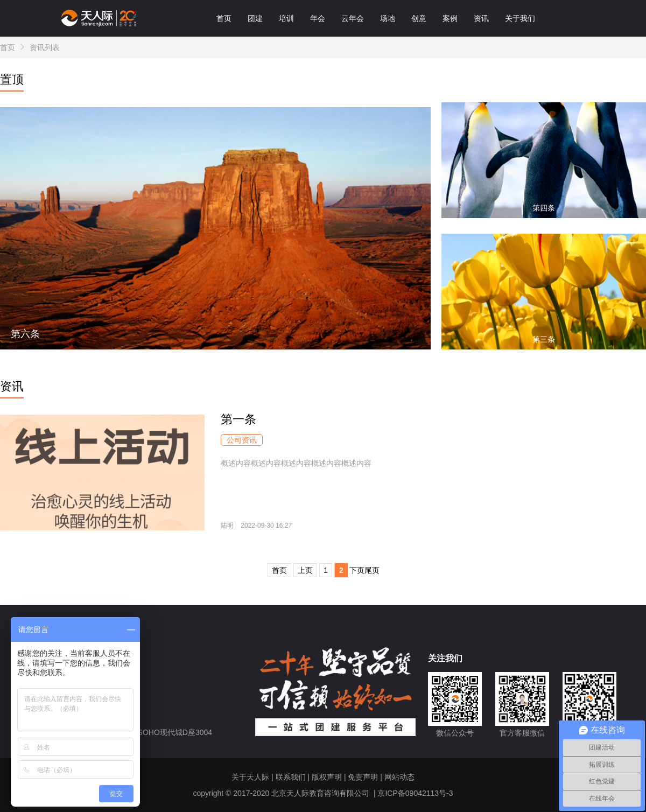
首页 (224, 18)
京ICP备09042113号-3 (415, 793)
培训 (286, 18)
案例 (450, 18)
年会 (318, 18)
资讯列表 (45, 47)
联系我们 (291, 777)
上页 (305, 570)
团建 (255, 18)
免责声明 (363, 777)
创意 (419, 18)
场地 (388, 18)
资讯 (481, 18)
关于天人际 (250, 777)
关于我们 (520, 18)
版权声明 (327, 777)
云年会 (353, 18)
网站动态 (399, 777)
